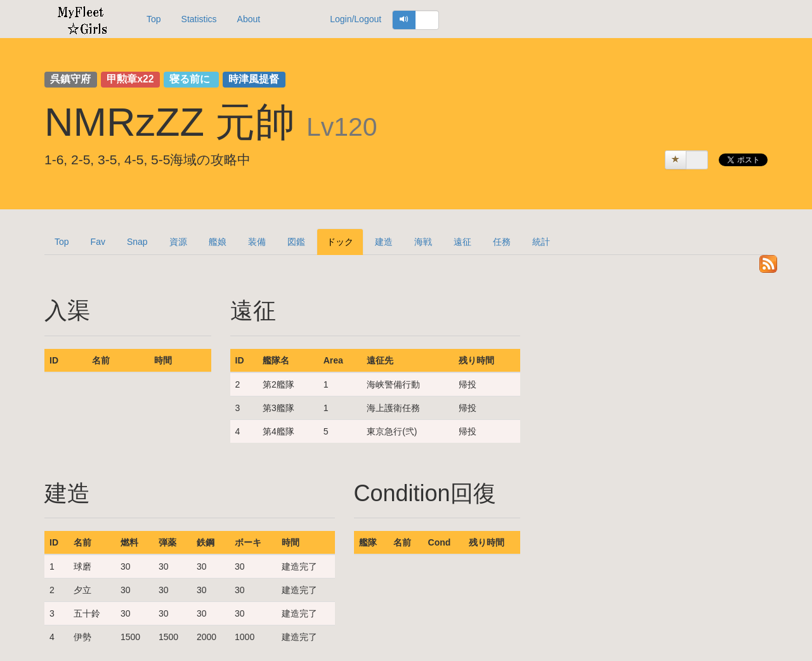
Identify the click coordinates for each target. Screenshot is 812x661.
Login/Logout (356, 19)
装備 (257, 242)
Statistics (199, 19)
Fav (98, 242)
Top (154, 19)
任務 (502, 242)
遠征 (462, 242)
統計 (541, 242)
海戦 (423, 242)
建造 (384, 242)
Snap (137, 242)
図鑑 (296, 242)
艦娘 (218, 242)
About (249, 19)
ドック (340, 242)
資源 (178, 242)
